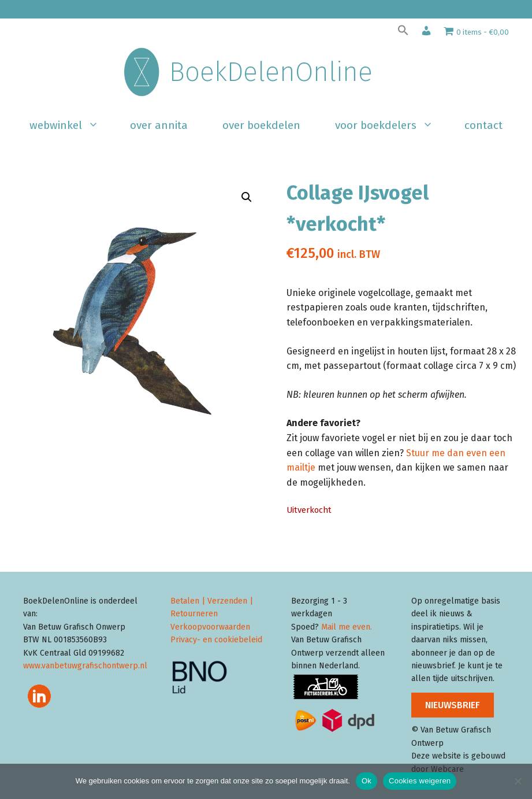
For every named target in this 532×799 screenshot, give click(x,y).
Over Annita (159, 125)
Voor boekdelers (391, 125)
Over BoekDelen (261, 125)
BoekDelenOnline (271, 72)
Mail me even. (347, 627)
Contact (483, 125)
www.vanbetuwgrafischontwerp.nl (85, 666)
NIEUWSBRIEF (453, 705)
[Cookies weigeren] (518, 781)
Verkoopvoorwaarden (210, 627)
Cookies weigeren (420, 781)
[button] (403, 33)
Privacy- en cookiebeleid (216, 640)
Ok (367, 781)
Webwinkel (71, 125)
